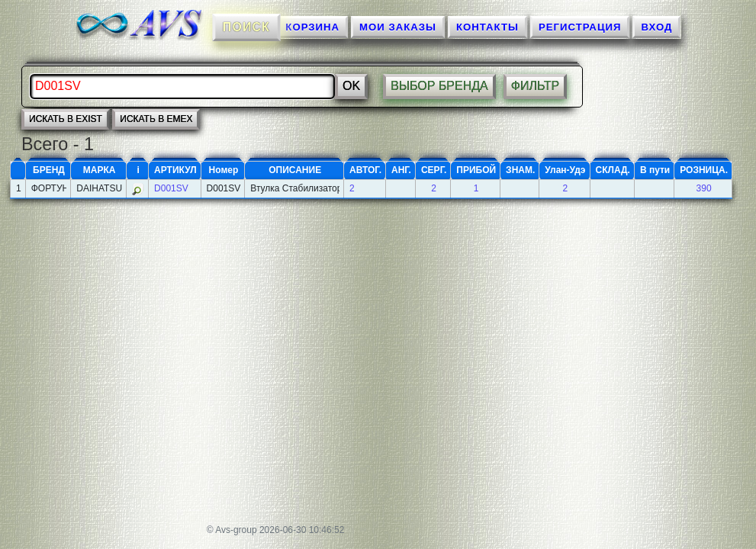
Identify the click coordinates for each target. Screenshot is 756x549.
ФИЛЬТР (536, 86)
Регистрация (580, 27)
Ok (351, 86)
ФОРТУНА (49, 188)
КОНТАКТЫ (487, 27)
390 (704, 188)
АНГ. (401, 170)
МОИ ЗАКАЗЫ (398, 27)
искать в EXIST (66, 119)
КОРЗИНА (312, 27)
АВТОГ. (365, 170)
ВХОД (656, 27)
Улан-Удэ (565, 170)
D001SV (171, 188)
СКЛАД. (613, 170)
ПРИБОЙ (476, 170)
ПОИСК (246, 27)
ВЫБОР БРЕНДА (439, 86)
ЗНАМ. (520, 170)
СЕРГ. (434, 170)
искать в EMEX (156, 119)
